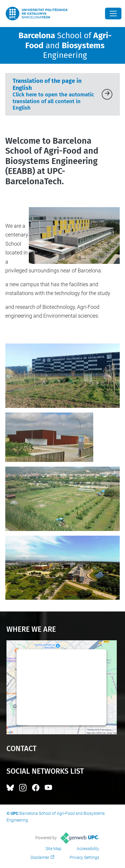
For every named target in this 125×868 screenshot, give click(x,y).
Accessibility (88, 849)
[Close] (113, 14)
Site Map (54, 849)
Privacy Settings (84, 857)
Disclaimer (40, 857)
